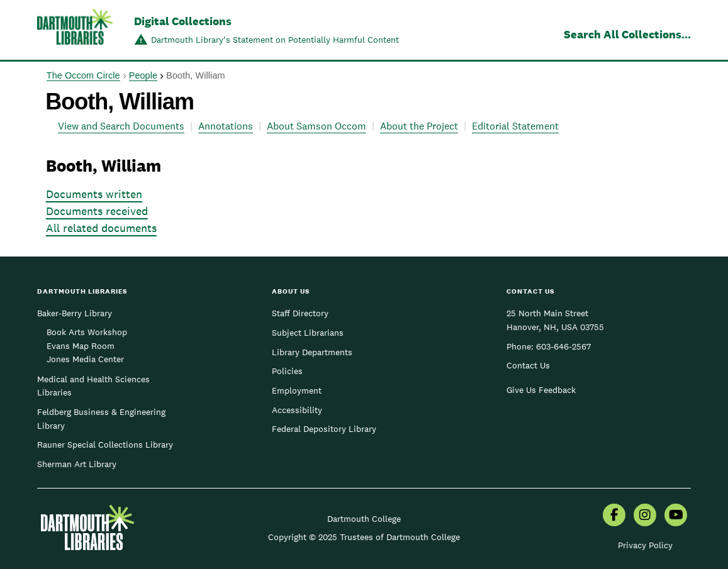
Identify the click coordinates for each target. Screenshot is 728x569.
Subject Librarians (308, 333)
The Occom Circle (83, 75)
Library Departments (312, 352)
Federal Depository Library (324, 429)
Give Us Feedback (541, 390)
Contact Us (528, 365)
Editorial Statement (515, 126)
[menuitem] (614, 516)
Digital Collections (183, 21)
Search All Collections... (627, 34)
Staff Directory (300, 313)
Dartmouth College (364, 519)
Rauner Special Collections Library (105, 445)
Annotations (226, 126)
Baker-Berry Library (75, 313)
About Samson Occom (316, 126)
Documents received (97, 211)
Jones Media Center (85, 359)
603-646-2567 (563, 346)
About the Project (419, 126)
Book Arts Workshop (87, 332)
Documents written (94, 194)
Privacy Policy (645, 545)
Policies (287, 371)
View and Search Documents (121, 126)
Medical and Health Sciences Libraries (93, 386)
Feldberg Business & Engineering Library (101, 419)
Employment (297, 390)
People (143, 75)
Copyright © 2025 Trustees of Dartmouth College (364, 537)
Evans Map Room (81, 346)
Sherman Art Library (77, 464)
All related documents (101, 228)
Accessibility (297, 410)
